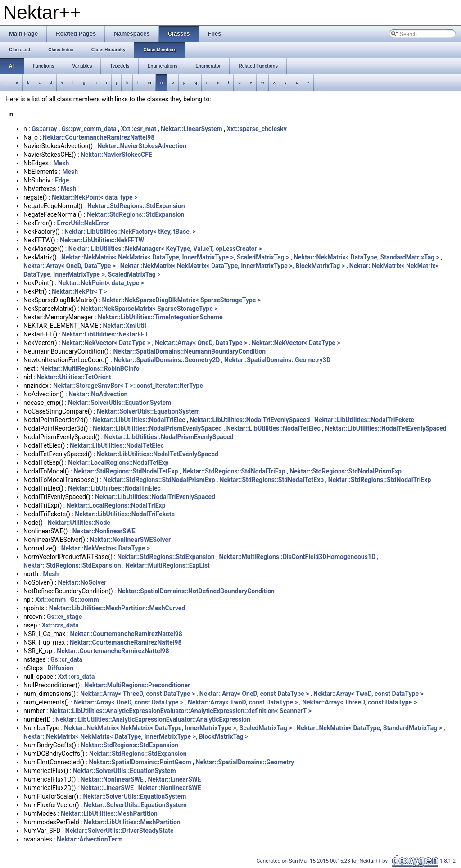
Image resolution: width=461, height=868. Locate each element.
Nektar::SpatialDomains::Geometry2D (167, 360)
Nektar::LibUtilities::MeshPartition (109, 813)
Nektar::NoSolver (82, 582)
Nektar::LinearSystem (192, 129)
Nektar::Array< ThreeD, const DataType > (138, 694)
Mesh (61, 163)
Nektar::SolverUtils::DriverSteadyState (120, 831)
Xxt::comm (50, 600)
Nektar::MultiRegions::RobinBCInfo (90, 368)
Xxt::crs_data (60, 625)
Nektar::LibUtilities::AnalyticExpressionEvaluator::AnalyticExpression (153, 719)
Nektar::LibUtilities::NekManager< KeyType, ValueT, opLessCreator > (165, 249)
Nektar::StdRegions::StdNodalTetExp (126, 471)
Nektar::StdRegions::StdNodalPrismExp (346, 471)
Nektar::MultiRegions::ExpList (167, 565)
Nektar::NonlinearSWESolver (130, 540)
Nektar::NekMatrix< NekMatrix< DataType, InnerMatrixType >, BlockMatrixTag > (233, 266)
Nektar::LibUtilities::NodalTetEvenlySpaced (385, 428)
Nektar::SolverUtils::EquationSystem (120, 403)
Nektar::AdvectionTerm (90, 839)
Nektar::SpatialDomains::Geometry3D (277, 360)
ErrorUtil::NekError (83, 223)
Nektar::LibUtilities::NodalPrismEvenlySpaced (157, 428)
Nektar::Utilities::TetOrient (74, 377)
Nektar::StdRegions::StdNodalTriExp (234, 471)
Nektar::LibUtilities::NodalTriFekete (364, 420)
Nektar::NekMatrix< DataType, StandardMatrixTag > (366, 257)
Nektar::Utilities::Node (79, 523)
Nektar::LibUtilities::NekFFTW (102, 240)
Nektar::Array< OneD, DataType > (70, 266)
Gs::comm (85, 600)
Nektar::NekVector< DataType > (106, 343)
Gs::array (44, 129)
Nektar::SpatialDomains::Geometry (245, 762)
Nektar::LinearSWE (174, 779)
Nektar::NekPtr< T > (79, 291)
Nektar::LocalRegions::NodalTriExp (116, 505)
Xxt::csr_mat (138, 129)
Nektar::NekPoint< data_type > (95, 197)
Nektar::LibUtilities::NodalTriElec (139, 420)
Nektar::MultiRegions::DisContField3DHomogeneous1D (297, 557)
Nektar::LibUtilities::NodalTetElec (273, 428)
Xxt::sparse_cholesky (256, 129)
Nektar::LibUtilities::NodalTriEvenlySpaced (250, 420)
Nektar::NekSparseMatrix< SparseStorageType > (149, 309)
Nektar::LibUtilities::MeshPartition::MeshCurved (117, 608)
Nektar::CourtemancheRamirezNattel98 (98, 137)
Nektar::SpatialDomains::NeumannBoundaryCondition (189, 351)
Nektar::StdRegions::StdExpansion (136, 206)
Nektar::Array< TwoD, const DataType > (368, 694)
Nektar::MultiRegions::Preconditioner (138, 685)
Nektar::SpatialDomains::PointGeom (140, 762)
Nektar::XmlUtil (124, 326)
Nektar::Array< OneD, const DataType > (254, 694)
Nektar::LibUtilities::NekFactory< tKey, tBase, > (130, 232)
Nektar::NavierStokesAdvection (142, 146)
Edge (62, 180)
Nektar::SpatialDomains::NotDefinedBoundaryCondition (196, 591)
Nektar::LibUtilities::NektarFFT (105, 334)
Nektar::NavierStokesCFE (116, 155)
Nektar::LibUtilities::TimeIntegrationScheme (160, 317)
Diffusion (60, 668)
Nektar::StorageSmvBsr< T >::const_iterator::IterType (128, 386)
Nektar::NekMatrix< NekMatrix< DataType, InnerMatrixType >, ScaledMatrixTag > (175, 257)
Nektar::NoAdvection (98, 394)
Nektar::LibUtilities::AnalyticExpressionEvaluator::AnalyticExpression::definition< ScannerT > (181, 711)
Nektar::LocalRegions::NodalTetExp (118, 463)
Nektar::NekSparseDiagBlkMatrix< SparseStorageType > (182, 300)
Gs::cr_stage (64, 617)
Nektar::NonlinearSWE (104, 531)
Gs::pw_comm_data (89, 129)
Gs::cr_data (66, 659)
